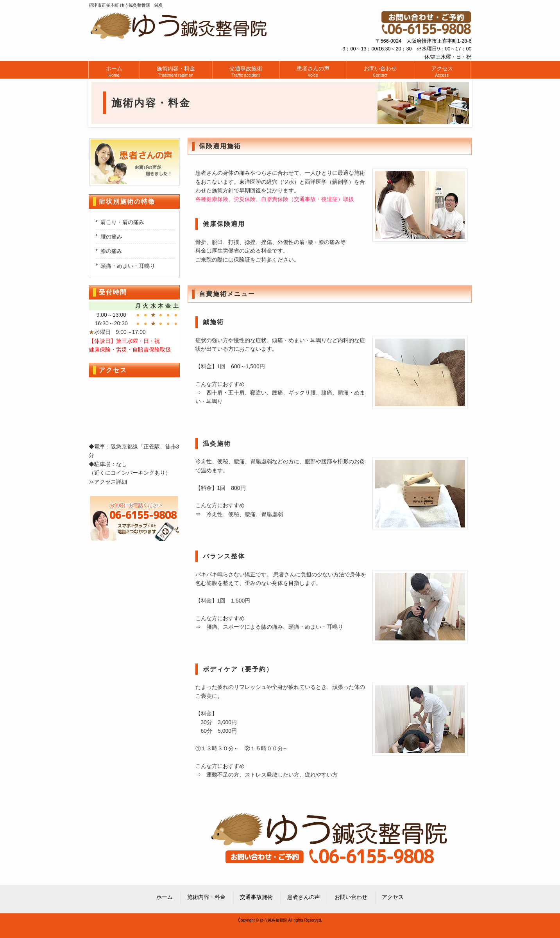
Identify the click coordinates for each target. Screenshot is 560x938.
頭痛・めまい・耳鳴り (128, 266)
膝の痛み (111, 251)
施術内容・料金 (206, 897)
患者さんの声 (304, 897)
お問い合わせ (351, 897)
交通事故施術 (256, 897)
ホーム (165, 897)
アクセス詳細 (111, 482)
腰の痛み (111, 237)
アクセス (393, 897)
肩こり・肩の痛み (122, 222)
